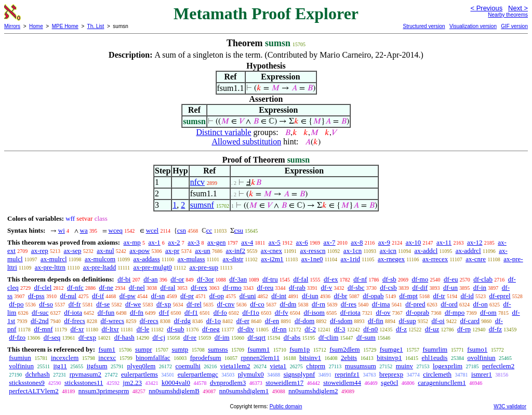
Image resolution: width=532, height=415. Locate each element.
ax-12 (475, 242)
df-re (190, 337)
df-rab (297, 287)
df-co (257, 304)
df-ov (383, 312)
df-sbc (356, 287)
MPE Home (65, 26)
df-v (327, 287)
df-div (246, 329)
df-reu (265, 287)
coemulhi (188, 366)
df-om (488, 312)
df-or (177, 279)
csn (182, 230)
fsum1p (300, 349)
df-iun (310, 296)
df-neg (211, 329)
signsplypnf (300, 374)
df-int (279, 296)
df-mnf (43, 329)
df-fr (75, 304)
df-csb (388, 287)
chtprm (316, 366)
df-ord (449, 304)
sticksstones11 (84, 383)
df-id (467, 296)
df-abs (292, 337)
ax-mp (132, 242)
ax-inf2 (236, 251)
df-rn (318, 304)
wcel (152, 230)
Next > (518, 8)
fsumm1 (259, 349)
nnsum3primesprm (104, 391)
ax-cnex (271, 251)
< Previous (486, 8)
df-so (46, 304)
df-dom (304, 321)
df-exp (87, 337)
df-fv (282, 312)
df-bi (124, 279)
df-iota (73, 312)
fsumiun (20, 358)
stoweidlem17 (284, 383)
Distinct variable (223, 132)
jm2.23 (132, 383)
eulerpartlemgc (198, 374)
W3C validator (510, 406)
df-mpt (408, 296)
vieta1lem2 (235, 366)
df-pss (36, 296)
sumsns (218, 349)
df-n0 (370, 329)
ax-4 (247, 242)
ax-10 (414, 242)
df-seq (52, 337)
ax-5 (275, 242)
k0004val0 (176, 383)
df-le (143, 329)
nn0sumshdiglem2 (313, 391)
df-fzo (17, 337)
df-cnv (226, 304)
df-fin (376, 321)
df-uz (432, 329)
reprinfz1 (347, 374)
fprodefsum (206, 358)
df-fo (220, 312)
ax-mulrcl (54, 259)
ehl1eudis (435, 358)
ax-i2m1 (272, 259)
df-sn (158, 296)
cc (209, 230)
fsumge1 (391, 349)
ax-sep (73, 251)
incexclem (65, 358)
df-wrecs (112, 321)
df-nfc (75, 287)
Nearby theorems (508, 15)
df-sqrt (256, 337)
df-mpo (455, 312)
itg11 (60, 366)
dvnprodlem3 (228, 383)
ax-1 (155, 242)
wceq (116, 230)
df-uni (248, 296)
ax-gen (216, 242)
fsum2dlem (345, 349)
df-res (349, 304)
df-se (103, 304)
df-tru (270, 279)
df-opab (373, 296)
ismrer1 (482, 374)
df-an (150, 279)
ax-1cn (353, 251)
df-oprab (417, 312)
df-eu (451, 279)
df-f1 (191, 312)
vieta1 (278, 366)
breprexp (391, 374)
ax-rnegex (391, 259)
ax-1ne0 (312, 259)
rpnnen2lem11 (261, 358)
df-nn (279, 329)
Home (36, 26)
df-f (164, 312)
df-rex (199, 287)
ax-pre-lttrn (50, 267)
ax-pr (172, 251)
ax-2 (174, 242)
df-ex (331, 279)
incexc (107, 358)
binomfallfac (153, 358)
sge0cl (389, 383)
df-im (222, 337)
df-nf (360, 279)
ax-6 (302, 242)
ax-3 (194, 242)
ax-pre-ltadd (100, 267)
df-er (243, 321)
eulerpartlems (139, 374)
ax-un (203, 251)
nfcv (197, 182)
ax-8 (357, 242)
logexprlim (448, 366)
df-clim (328, 337)
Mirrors (12, 26)
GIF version (514, 26)
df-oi (438, 321)
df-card (470, 321)
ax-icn (388, 251)
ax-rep (40, 251)
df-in (480, 287)
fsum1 (107, 349)
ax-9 (384, 242)
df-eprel (500, 296)
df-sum (366, 337)
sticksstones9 (27, 383)
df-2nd (40, 321)
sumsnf (202, 205)
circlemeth (437, 374)
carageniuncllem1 (442, 383)
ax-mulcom (100, 259)
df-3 (340, 329)
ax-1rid (351, 259)
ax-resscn (312, 251)
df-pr (187, 296)
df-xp (164, 304)
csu (239, 230)
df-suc (40, 312)
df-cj (159, 337)
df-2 (310, 329)
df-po (16, 304)
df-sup (407, 321)
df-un (450, 287)
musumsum (361, 366)
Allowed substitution (246, 142)
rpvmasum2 (85, 374)
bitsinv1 (310, 358)
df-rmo (232, 287)
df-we (133, 304)
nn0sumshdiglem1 (244, 391)
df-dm (288, 304)
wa (84, 230)
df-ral (168, 287)
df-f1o (251, 312)
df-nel (137, 287)
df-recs (149, 321)
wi (62, 230)
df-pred (415, 304)
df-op (217, 296)
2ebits (349, 358)
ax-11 (444, 242)
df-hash (124, 337)
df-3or (205, 279)
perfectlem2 (498, 366)
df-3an (238, 279)
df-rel (194, 304)
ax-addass (147, 259)
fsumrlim (435, 349)
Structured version (424, 26)
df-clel (43, 287)
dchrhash (38, 374)
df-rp (464, 329)
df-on (481, 304)
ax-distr (233, 259)
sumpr (144, 349)
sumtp (180, 349)
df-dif (420, 287)
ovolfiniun (481, 358)
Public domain (286, 406)
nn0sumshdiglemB (174, 391)
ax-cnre (476, 259)
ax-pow (139, 251)
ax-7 (329, 242)
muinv (404, 366)
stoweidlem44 (342, 383)
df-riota (350, 312)
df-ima (381, 304)
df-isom (314, 312)
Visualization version (473, 26)
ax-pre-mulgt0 (152, 267)
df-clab (483, 279)
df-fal (301, 279)
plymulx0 (251, 374)
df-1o (214, 321)
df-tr (439, 296)
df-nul (68, 296)
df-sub (175, 329)
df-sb (389, 279)
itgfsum (97, 366)
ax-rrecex (435, 259)
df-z (401, 329)
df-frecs (74, 321)
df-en (272, 321)
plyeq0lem (142, 366)
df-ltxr (110, 329)
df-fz (495, 329)
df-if (98, 296)
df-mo (420, 279)
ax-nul (105, 251)
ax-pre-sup (204, 267)
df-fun (106, 312)
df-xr (77, 329)
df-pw (128, 296)
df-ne (106, 287)
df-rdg (183, 321)
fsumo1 (477, 349)
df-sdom (341, 321)
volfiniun (21, 366)
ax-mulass (191, 259)
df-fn (137, 312)
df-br (340, 296)
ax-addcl (426, 251)
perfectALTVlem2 (34, 391)
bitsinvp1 (389, 358)
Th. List (96, 26)
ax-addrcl (468, 251)
